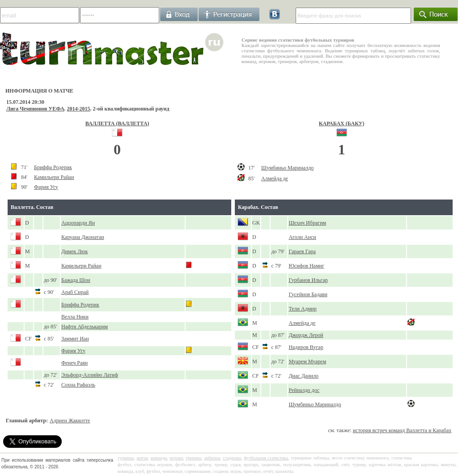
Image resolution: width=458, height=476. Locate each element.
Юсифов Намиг (306, 266)
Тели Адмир (302, 309)
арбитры (212, 458)
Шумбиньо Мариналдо (287, 168)
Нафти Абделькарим (85, 327)
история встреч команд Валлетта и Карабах (402, 430)
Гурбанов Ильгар (308, 280)
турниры (126, 458)
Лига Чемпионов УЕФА (35, 109)
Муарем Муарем (307, 361)
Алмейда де (275, 178)
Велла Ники (75, 317)
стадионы (232, 458)
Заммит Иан (75, 339)
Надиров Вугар (306, 347)
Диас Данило (303, 376)
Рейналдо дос (304, 390)
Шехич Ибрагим (307, 223)
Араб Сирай (75, 292)
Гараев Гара (302, 251)
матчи (142, 458)
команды (159, 458)
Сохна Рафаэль (78, 385)
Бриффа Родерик (53, 167)
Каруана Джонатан (83, 237)
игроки (177, 458)
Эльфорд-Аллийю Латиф (90, 375)
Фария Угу (46, 187)
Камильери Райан (54, 177)
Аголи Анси (302, 237)
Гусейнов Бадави (308, 294)
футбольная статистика (266, 458)
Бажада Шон (76, 280)
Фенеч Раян (74, 363)
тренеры (193, 458)
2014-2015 (79, 109)
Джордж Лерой (306, 335)
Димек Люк (74, 251)
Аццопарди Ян (78, 223)
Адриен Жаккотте (70, 421)
